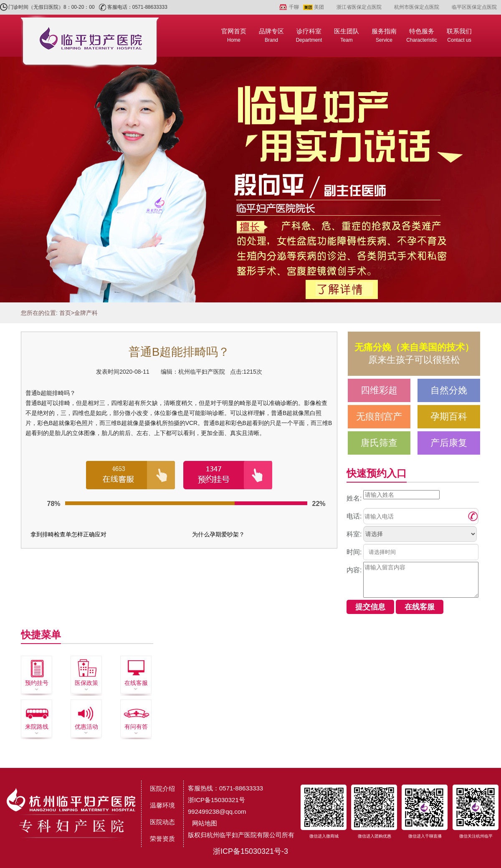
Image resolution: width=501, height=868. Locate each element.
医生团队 (347, 35)
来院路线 (37, 727)
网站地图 (205, 823)
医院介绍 (162, 789)
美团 (319, 7)
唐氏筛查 (379, 443)
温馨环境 (162, 805)
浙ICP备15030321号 (216, 800)
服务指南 (384, 35)
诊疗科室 (309, 35)
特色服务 (421, 35)
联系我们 (459, 35)
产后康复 (449, 443)
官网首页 (234, 35)
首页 (65, 313)
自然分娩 (449, 390)
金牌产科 (86, 313)
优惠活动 (86, 727)
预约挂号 (37, 683)
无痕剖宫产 (379, 416)
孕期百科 (449, 416)
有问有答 (136, 727)
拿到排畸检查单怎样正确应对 (68, 534)
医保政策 (86, 683)
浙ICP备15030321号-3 (250, 851)
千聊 (294, 7)
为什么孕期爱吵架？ (218, 534)
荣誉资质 (162, 839)
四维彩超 (379, 390)
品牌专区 (271, 35)
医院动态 (162, 822)
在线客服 (136, 683)
